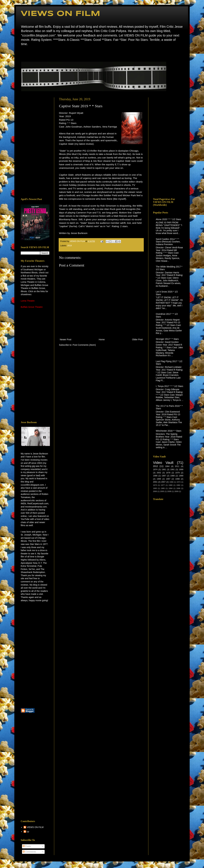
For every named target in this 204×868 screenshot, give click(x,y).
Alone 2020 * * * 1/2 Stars (169, 219)
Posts (27, 846)
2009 (176, 491)
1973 (155, 485)
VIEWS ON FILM (60, 14)
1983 (155, 488)
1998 (177, 479)
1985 (163, 488)
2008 (169, 491)
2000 (155, 491)
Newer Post (66, 339)
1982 (178, 485)
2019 (69, 246)
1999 (181, 470)
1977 (163, 485)
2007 (163, 482)
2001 (155, 482)
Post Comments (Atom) (84, 345)
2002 (159, 473)
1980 (171, 485)
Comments (29, 852)
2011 (177, 466)
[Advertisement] (35, 145)
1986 (155, 476)
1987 (164, 476)
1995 (159, 479)
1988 (172, 476)
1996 (178, 488)
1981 (164, 470)
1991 (172, 470)
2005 (162, 491)
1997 (168, 479)
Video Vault (163, 463)
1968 (171, 482)
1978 (168, 473)
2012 (155, 466)
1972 (179, 482)
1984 (167, 466)
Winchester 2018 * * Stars (169, 431)
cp (28, 832)
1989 (181, 476)
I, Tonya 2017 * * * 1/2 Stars (170, 386)
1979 (177, 473)
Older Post (137, 339)
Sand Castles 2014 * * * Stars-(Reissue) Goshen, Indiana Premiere (168, 242)
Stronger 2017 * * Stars (167, 339)
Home (22, 53)
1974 (155, 470)
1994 (171, 488)
